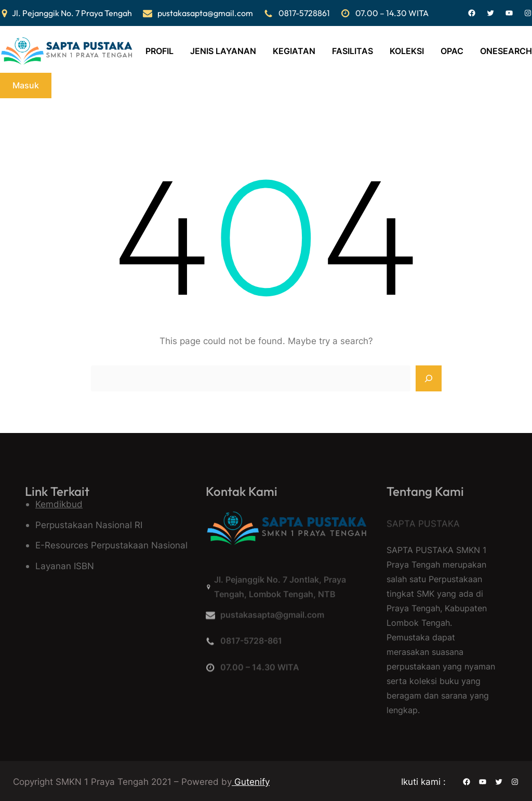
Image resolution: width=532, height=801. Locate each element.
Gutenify (251, 782)
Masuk (26, 85)
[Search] (429, 378)
